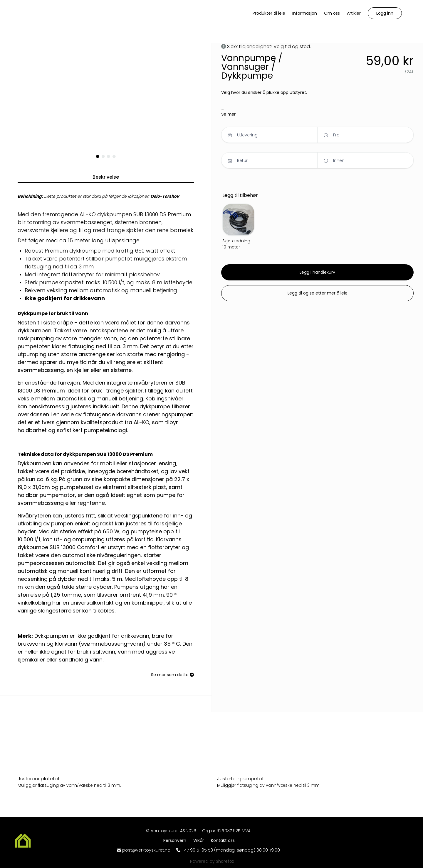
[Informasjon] (305, 13)
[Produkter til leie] (269, 13)
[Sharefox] (225, 861)
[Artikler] (354, 13)
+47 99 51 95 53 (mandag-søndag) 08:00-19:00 (231, 850)
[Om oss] (332, 13)
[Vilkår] (200, 840)
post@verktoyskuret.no (146, 850)
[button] (385, 13)
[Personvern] (176, 840)
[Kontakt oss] (223, 840)
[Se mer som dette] (172, 675)
